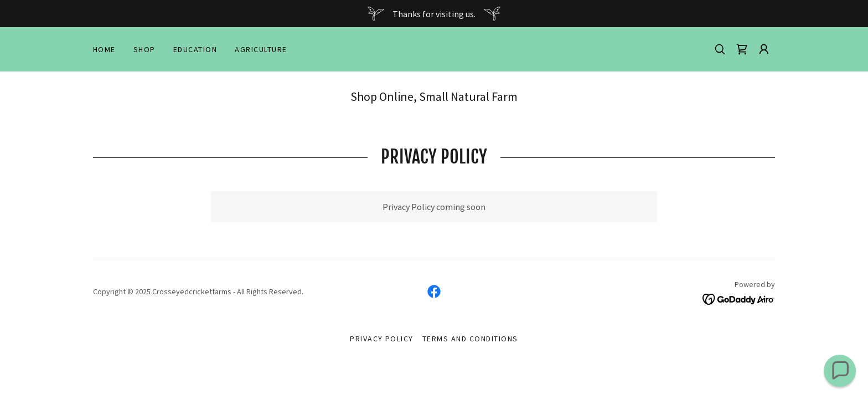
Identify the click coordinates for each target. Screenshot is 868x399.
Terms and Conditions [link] (470, 339)
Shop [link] (144, 49)
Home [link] (104, 49)
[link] (742, 49)
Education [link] (195, 49)
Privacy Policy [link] (382, 339)
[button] (764, 49)
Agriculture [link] (261, 49)
